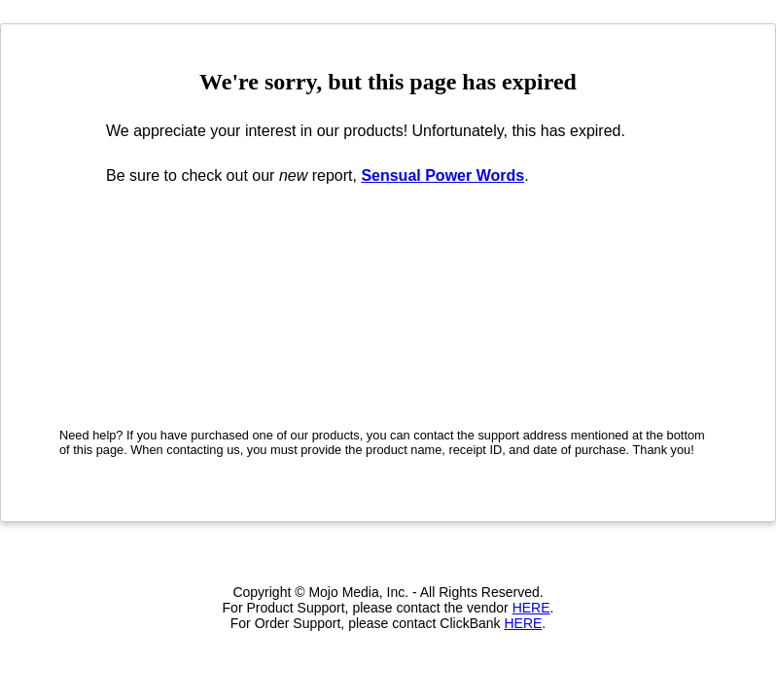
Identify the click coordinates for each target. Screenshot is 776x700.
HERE (531, 608)
